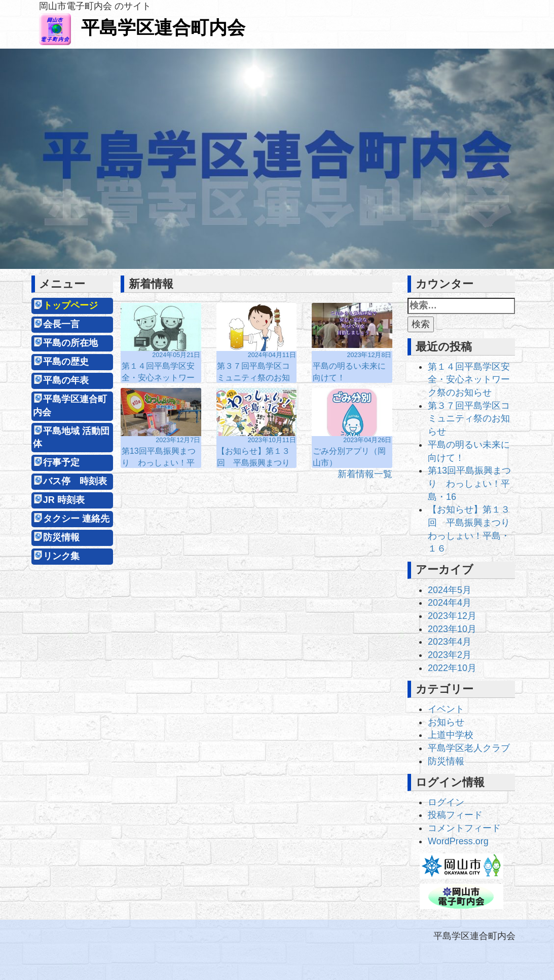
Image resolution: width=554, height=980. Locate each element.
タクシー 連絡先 (76, 519)
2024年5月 (450, 590)
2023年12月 (452, 616)
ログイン (446, 802)
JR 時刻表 (64, 500)
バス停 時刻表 (75, 481)
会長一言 (61, 324)
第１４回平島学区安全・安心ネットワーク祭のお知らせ (469, 380)
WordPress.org (458, 841)
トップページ (70, 305)
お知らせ (446, 722)
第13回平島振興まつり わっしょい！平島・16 (469, 483)
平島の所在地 (70, 343)
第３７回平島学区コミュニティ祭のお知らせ (469, 419)
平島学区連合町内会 (142, 28)
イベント (446, 709)
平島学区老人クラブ (469, 748)
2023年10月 (452, 629)
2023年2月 (450, 655)
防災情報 (61, 537)
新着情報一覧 (365, 474)
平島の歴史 (66, 362)
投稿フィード (455, 815)
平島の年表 (66, 380)
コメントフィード (464, 828)
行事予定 (61, 462)
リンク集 (61, 556)
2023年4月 (450, 642)
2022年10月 (452, 668)
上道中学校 (451, 735)
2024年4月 (450, 603)
